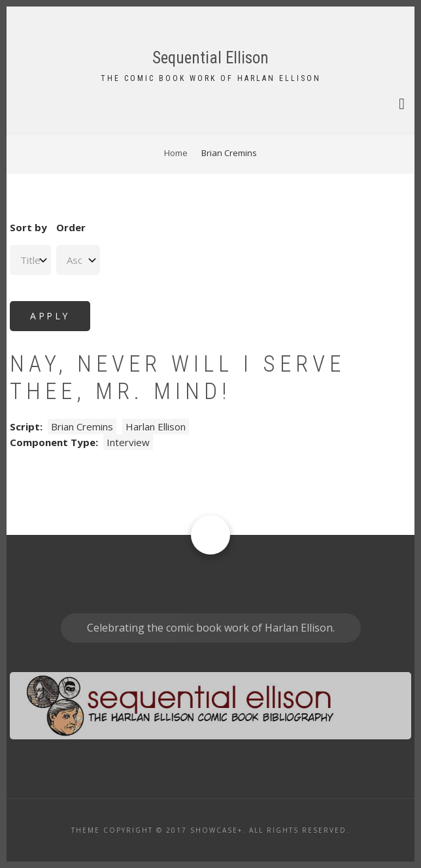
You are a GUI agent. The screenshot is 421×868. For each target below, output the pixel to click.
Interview (128, 442)
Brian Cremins (82, 426)
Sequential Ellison (210, 58)
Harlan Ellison (156, 426)
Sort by (28, 227)
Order (71, 227)
